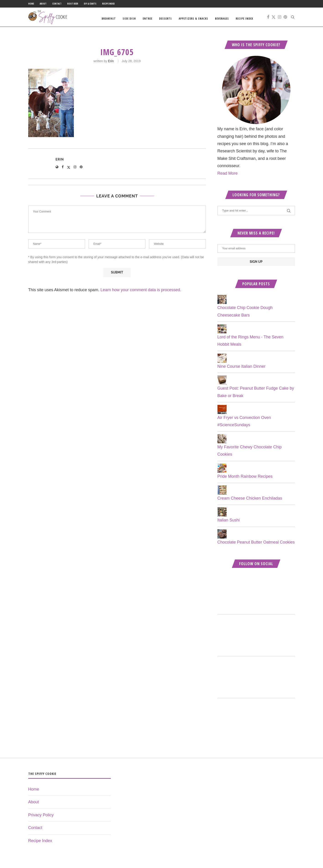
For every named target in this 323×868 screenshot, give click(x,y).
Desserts (165, 19)
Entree (147, 19)
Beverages (222, 19)
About (43, 4)
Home (31, 4)
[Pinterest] (285, 19)
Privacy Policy (41, 818)
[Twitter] (274, 19)
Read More (228, 176)
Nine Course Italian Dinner (242, 370)
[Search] (293, 19)
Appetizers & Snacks (193, 19)
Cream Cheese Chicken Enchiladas (250, 501)
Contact (57, 4)
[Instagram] (280, 19)
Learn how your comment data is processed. (141, 293)
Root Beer (73, 4)
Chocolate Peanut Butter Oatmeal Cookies (256, 545)
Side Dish (129, 19)
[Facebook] (268, 19)
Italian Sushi (229, 523)
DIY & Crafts (90, 4)
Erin (111, 64)
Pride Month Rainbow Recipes (245, 479)
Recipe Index (108, 4)
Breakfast (109, 19)
